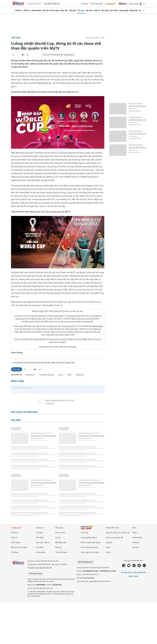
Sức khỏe (114, 10)
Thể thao (81, 10)
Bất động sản (61, 542)
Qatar (61, 375)
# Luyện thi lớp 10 (52, 4)
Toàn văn (84, 533)
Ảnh (134, 528)
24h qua (136, 547)
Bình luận (17, 369)
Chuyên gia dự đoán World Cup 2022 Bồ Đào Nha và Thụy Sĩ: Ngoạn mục (44, 363)
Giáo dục (64, 10)
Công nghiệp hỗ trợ (89, 538)
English (109, 542)
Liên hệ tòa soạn (35, 573)
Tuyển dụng (133, 576)
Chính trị (19, 10)
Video (135, 533)
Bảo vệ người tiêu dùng (90, 542)
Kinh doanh (36, 10)
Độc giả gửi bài (140, 572)
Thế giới (72, 10)
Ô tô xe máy (60, 533)
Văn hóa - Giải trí (93, 10)
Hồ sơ (108, 552)
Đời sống (105, 10)
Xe (140, 10)
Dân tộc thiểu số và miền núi (118, 533)
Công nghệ (124, 10)
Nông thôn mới (112, 528)
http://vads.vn (89, 578)
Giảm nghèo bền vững (90, 552)
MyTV (70, 375)
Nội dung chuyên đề (114, 538)
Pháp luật (134, 10)
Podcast (85, 4)
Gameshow (30, 375)
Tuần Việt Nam (96, 4)
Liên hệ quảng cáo (85, 562)
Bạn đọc (59, 547)
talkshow (80, 375)
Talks (108, 547)
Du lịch (58, 538)
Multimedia (137, 538)
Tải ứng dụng (126, 572)
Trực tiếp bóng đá (46, 375)
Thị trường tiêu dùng (89, 547)
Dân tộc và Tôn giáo (51, 10)
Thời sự (27, 10)
